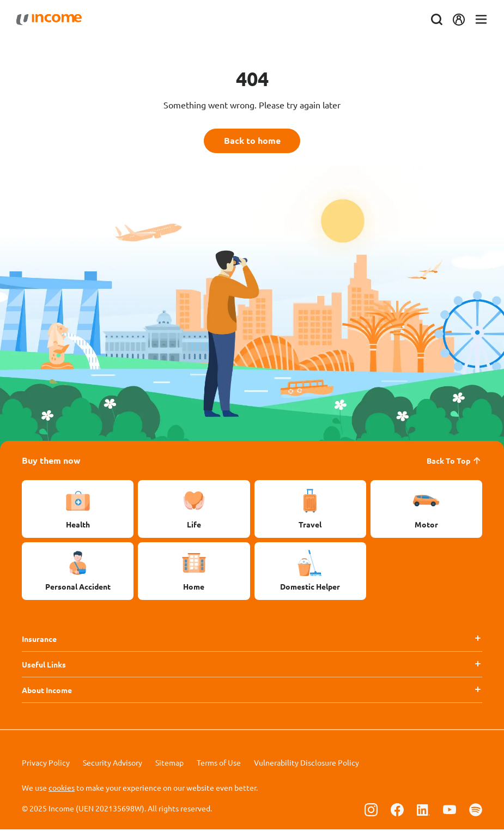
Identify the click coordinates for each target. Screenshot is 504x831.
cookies (62, 789)
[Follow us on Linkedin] (423, 811)
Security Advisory (113, 764)
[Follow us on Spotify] (476, 811)
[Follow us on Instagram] (371, 811)
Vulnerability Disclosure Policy (306, 764)
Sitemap (169, 764)
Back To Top (454, 462)
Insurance (39, 640)
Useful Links (44, 666)
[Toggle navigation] (476, 20)
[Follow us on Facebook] (397, 811)
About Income (47, 692)
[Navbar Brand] (54, 20)
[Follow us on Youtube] (450, 811)
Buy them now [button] (51, 462)
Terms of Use (219, 764)
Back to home (252, 141)
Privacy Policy (46, 764)
